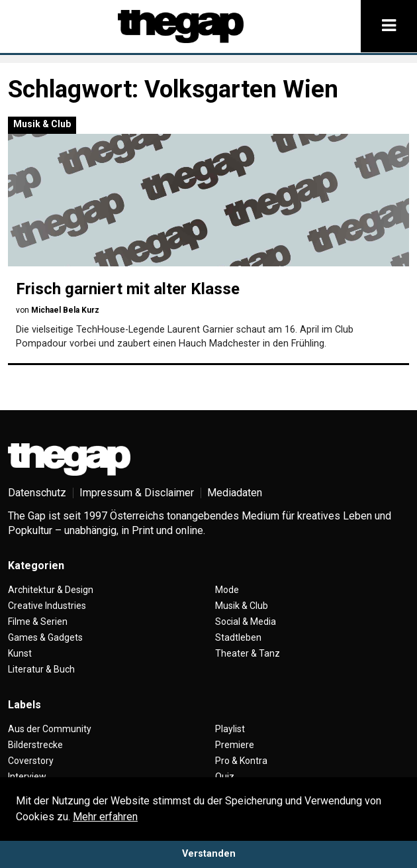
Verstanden (209, 854)
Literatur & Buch (41, 669)
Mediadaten (235, 493)
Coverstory (31, 761)
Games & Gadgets (45, 637)
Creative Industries (47, 606)
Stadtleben (238, 637)
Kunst (20, 653)
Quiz (225, 777)
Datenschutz (37, 493)
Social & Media (246, 622)
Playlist (230, 729)
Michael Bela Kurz (65, 310)
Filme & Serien (38, 622)
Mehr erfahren (105, 817)
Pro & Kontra (241, 761)
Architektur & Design (51, 590)
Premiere (235, 745)
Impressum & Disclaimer (137, 493)
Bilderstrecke (35, 745)
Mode (227, 590)
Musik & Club (42, 124)
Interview (27, 777)
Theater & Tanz (248, 653)
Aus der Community (50, 729)
